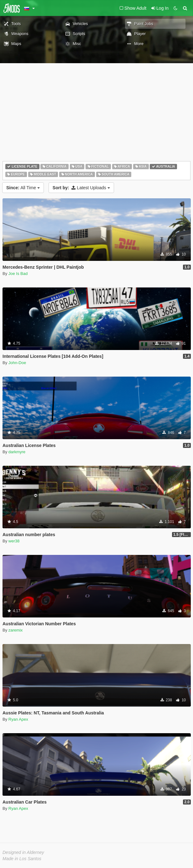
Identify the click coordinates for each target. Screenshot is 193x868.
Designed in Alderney (23, 852)
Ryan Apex (18, 719)
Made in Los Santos (22, 859)
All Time (23, 188)
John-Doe (17, 363)
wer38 (14, 541)
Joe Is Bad (18, 274)
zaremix (16, 630)
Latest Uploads (81, 188)
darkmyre (17, 452)
